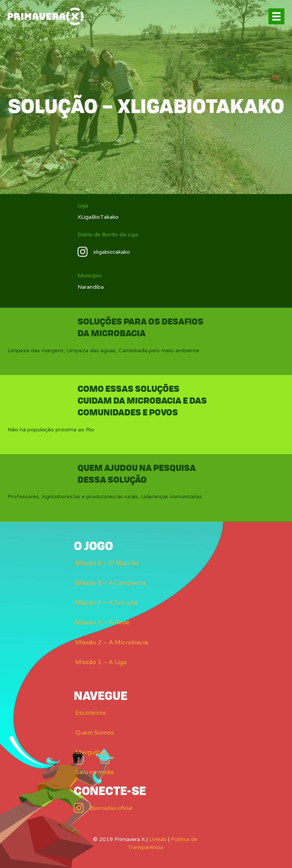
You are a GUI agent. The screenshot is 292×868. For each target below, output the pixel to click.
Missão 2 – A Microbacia (112, 642)
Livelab (158, 839)
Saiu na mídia (94, 772)
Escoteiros (91, 713)
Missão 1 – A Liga (101, 662)
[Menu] (276, 16)
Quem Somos (95, 732)
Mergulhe (90, 752)
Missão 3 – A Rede (102, 622)
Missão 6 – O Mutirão (107, 563)
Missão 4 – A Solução (107, 602)
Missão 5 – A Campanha (111, 583)
